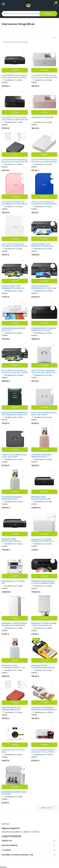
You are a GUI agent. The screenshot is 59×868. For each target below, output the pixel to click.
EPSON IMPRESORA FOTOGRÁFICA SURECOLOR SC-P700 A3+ (44, 329)
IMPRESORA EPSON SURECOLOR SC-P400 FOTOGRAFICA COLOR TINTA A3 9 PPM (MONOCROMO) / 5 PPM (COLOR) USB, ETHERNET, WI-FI (44, 584)
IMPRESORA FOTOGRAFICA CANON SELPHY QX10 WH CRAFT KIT (44, 625)
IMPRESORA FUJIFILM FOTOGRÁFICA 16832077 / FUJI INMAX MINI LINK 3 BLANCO (13, 668)
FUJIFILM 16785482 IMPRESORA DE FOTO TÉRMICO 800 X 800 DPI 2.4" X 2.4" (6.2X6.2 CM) (15, 415)
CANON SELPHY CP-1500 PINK (42, 118)
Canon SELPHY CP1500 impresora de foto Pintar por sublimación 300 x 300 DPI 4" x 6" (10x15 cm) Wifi (44, 77)
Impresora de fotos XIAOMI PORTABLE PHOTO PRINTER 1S (42, 540)
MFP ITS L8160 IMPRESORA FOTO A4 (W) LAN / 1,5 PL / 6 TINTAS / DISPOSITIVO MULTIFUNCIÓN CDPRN (44, 752)
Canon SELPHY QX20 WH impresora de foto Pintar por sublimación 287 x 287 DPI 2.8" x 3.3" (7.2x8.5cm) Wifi (44, 163)
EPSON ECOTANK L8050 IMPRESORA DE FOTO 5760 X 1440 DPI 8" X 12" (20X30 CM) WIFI (44, 288)
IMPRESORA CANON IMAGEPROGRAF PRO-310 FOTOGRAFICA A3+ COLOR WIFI (13, 541)
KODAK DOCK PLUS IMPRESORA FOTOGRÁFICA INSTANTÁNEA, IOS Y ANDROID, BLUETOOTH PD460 (44, 710)
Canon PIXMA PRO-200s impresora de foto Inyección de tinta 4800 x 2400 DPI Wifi (14, 77)
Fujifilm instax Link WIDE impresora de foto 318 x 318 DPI (44, 414)
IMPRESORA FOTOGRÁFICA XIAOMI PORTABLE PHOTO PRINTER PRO (14, 625)
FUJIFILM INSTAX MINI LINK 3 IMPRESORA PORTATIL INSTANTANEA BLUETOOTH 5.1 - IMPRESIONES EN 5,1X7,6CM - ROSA (44, 458)
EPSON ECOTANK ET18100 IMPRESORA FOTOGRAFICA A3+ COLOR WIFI (13, 288)
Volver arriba (48, 808)
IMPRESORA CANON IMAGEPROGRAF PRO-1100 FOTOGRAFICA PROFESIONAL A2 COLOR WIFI (43, 500)
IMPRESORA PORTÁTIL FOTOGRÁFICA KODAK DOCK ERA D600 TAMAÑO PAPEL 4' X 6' (43, 668)
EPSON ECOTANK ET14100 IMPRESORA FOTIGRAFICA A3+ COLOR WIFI (42, 246)
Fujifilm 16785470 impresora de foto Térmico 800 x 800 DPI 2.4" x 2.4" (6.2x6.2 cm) (44, 373)
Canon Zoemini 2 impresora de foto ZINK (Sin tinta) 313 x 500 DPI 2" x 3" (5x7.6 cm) (14, 204)
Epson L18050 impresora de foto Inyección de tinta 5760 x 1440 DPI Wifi (15, 373)
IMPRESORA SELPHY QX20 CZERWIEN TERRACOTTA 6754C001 (11, 710)
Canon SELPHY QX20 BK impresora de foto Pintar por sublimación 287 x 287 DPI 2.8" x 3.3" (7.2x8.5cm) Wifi (15, 163)
